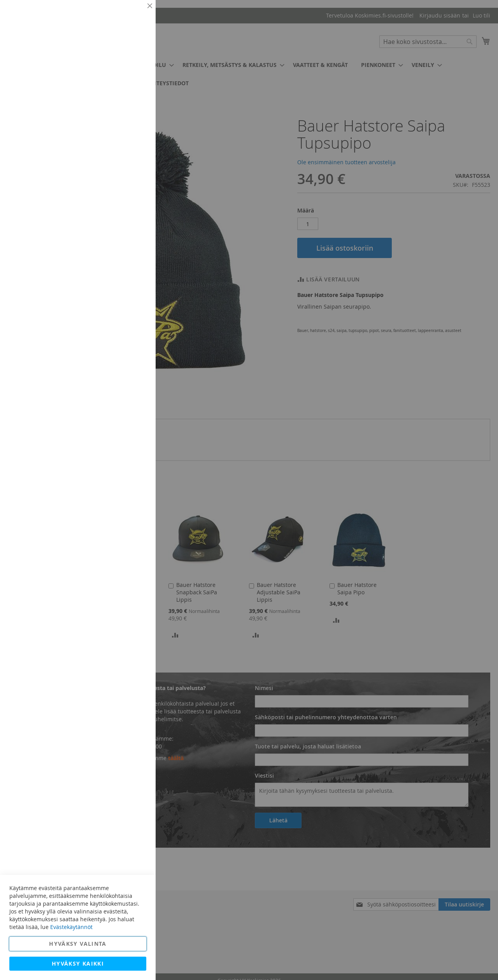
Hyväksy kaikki (78, 963)
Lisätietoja (132, 72)
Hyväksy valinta (78, 944)
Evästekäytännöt (71, 927)
